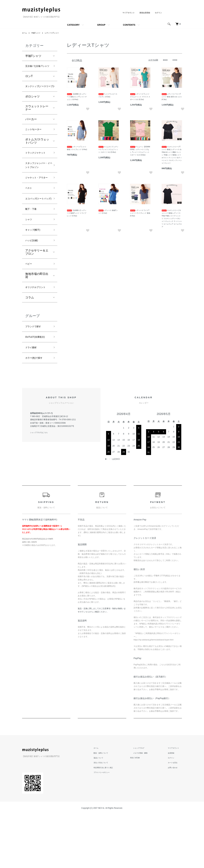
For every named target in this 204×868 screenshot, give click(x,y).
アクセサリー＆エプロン (37, 295)
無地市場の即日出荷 (37, 319)
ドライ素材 (32, 399)
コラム (30, 347)
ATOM (145, 811)
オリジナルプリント (37, 334)
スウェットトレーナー (37, 120)
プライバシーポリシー (109, 826)
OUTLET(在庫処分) (38, 388)
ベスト (30, 220)
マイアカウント (126, 13)
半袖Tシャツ (38, 33)
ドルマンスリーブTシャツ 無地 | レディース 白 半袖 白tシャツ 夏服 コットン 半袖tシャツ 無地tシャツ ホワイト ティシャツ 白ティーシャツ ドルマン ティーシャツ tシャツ (172, 155)
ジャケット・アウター (37, 206)
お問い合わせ (174, 821)
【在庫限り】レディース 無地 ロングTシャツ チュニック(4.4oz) (77, 97)
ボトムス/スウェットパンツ (37, 154)
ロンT (29, 82)
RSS (139, 811)
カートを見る (174, 816)
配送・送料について (108, 806)
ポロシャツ (32, 108)
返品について (105, 811)
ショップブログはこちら (41, 486)
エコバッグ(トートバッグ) (37, 234)
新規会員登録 (144, 13)
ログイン (158, 13)
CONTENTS (129, 25)
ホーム (25, 33)
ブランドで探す (35, 376)
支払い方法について (108, 816)
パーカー (31, 131)
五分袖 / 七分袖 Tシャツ (38, 69)
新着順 (174, 60)
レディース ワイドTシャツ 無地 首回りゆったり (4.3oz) (172, 97)
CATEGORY (73, 25)
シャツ (30, 259)
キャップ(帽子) (35, 271)
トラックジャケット (37, 169)
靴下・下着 (32, 248)
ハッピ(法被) (33, 282)
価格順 (164, 60)
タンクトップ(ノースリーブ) (37, 95)
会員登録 (172, 806)
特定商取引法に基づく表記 (111, 821)
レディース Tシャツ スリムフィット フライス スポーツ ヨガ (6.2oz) (140, 97)
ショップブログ (144, 801)
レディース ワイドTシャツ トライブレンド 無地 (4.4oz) (140, 213)
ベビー (30, 307)
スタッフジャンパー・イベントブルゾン (37, 187)
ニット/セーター (36, 142)
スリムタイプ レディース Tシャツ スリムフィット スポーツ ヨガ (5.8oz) (108, 149)
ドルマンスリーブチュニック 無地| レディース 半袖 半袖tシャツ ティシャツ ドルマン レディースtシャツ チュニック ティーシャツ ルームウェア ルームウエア (172, 219)
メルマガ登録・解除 (146, 806)
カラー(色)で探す (36, 411)
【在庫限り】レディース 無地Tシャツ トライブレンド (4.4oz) (77, 213)
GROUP (101, 25)
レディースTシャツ (56, 33)
